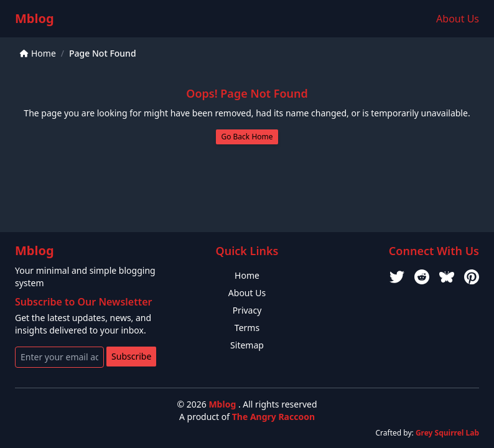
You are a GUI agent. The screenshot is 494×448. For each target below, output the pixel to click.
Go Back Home (247, 137)
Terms (247, 328)
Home (38, 53)
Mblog (35, 18)
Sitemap (247, 345)
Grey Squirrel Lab (447, 433)
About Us (458, 19)
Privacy (247, 310)
